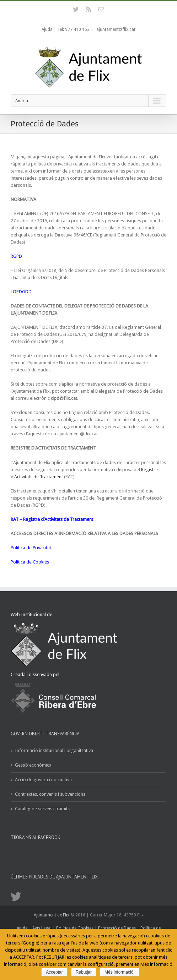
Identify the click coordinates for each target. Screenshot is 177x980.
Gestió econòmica (33, 765)
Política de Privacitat (31, 548)
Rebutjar (84, 972)
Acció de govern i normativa (43, 780)
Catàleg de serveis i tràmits (42, 809)
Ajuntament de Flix (52, 915)
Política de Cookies (30, 562)
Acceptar (54, 972)
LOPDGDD (21, 292)
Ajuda (47, 29)
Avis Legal (42, 928)
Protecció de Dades (117, 928)
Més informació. (120, 972)
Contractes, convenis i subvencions (50, 794)
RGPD (16, 256)
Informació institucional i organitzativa (54, 750)
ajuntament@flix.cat (116, 29)
